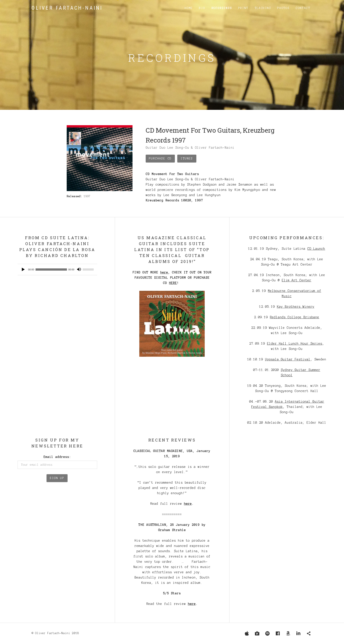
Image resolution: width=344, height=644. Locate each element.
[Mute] (79, 270)
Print (243, 8)
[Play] (23, 270)
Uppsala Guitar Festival (288, 359)
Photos (283, 8)
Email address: (57, 457)
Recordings (222, 8)
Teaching (263, 8)
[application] (57, 270)
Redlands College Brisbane (295, 317)
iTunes (187, 159)
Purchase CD (160, 159)
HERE (173, 283)
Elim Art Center (297, 280)
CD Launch (316, 249)
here (164, 272)
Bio (202, 8)
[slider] (51, 270)
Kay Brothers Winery (296, 307)
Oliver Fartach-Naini (67, 8)
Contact (303, 8)
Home (189, 8)
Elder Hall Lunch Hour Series (295, 344)
